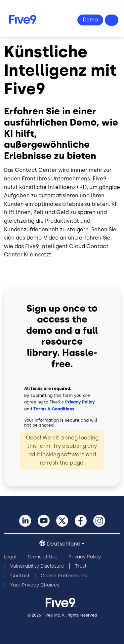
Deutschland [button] (64, 544)
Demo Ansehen (90, 20)
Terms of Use (42, 557)
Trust (81, 566)
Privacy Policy (80, 402)
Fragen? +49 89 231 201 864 (112, 20)
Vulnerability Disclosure (37, 566)
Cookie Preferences (64, 576)
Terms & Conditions (54, 409)
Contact (20, 576)
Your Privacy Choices (35, 585)
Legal (10, 557)
